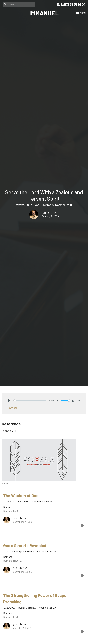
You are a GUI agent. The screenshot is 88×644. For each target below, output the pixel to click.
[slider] (30, 401)
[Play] (9, 401)
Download (12, 408)
